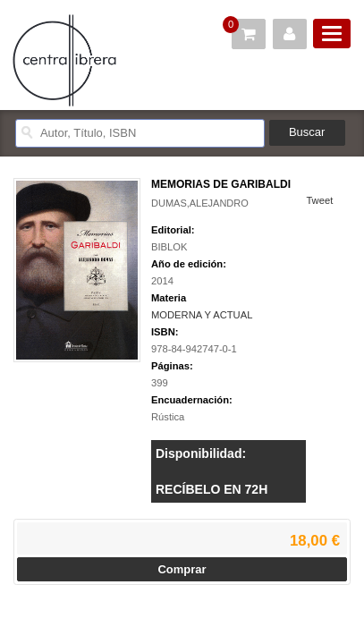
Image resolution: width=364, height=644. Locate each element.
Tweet (319, 200)
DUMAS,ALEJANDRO (200, 203)
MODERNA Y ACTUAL (202, 315)
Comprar (182, 569)
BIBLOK (169, 247)
